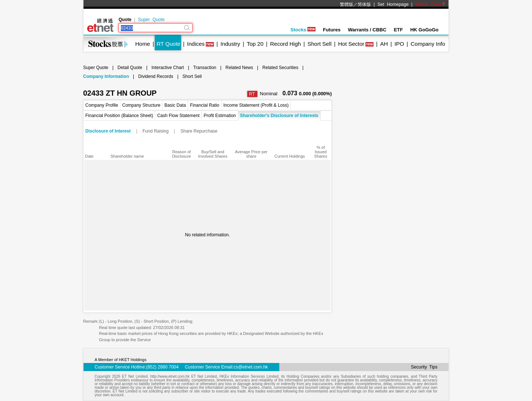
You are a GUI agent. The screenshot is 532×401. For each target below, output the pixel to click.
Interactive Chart (168, 68)
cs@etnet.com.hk (251, 367)
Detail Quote (130, 68)
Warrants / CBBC (367, 30)
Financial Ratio (204, 105)
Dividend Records (156, 76)
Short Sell (319, 44)
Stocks (303, 30)
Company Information (106, 76)
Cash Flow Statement (178, 116)
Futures (332, 30)
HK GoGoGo (424, 30)
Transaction (205, 68)
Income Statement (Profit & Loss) (256, 105)
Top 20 (255, 44)
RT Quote (168, 44)
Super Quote (151, 20)
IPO (399, 44)
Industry (230, 44)
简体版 (364, 4)
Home (143, 44)
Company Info (428, 44)
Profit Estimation (220, 116)
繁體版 (347, 4)
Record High (285, 44)
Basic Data (175, 105)
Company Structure (141, 105)
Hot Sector (351, 44)
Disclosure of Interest (108, 131)
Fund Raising (156, 131)
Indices (196, 44)
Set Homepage (393, 4)
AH (384, 44)
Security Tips (424, 367)
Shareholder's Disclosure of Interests (279, 116)
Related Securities (280, 68)
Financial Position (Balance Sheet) (119, 116)
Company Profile (102, 105)
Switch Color (430, 4)
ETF (398, 30)
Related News (239, 68)
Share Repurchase (199, 131)
